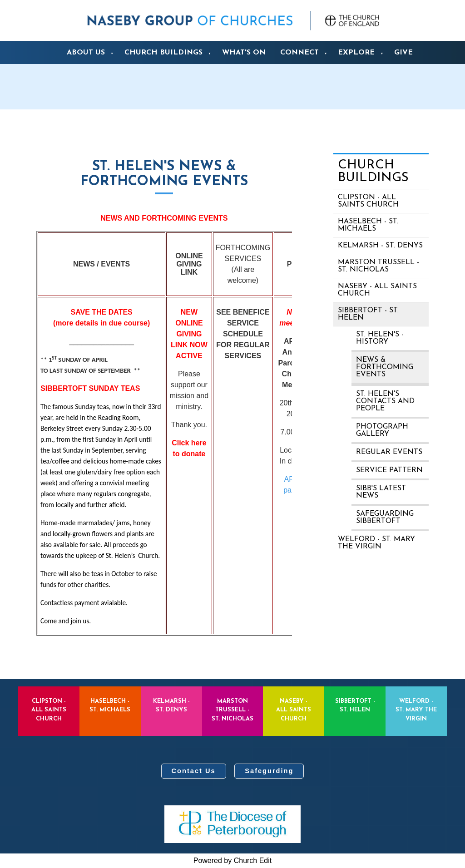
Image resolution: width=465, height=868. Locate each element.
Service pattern (389, 470)
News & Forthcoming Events (385, 367)
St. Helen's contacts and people (385, 401)
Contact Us (194, 771)
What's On (244, 53)
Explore (356, 53)
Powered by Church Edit (233, 861)
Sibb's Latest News (381, 492)
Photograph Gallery (382, 430)
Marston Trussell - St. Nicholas (378, 266)
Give (403, 53)
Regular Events (389, 452)
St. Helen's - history (380, 338)
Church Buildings (163, 53)
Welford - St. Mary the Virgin (376, 543)
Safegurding (269, 771)
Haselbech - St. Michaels (368, 225)
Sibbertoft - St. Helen (368, 314)
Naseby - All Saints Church (377, 290)
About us (86, 53)
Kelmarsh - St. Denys (380, 246)
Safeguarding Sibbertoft (385, 518)
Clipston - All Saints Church (368, 201)
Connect (299, 53)
